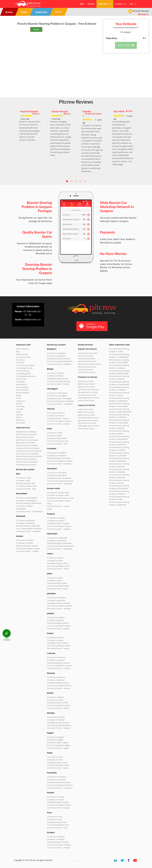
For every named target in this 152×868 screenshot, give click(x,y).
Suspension (21, 401)
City (133, 4)
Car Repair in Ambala (24, 543)
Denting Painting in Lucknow (58, 663)
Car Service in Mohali (55, 697)
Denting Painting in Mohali (58, 703)
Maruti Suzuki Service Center (89, 364)
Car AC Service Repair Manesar (59, 686)
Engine (19, 412)
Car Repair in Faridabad (56, 456)
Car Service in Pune (55, 817)
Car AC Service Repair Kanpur (59, 646)
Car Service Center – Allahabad (28, 531)
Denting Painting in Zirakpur (58, 842)
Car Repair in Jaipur (55, 580)
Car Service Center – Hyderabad (60, 549)
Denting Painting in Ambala (27, 546)
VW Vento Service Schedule (27, 462)
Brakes (19, 395)
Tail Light (20, 409)
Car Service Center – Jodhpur (58, 629)
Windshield (20, 423)
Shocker (19, 404)
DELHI (37, 114)
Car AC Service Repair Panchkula (60, 785)
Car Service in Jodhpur (56, 617)
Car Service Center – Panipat (58, 808)
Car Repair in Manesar (56, 680)
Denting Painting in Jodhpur (58, 623)
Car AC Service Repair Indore (58, 566)
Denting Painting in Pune (57, 822)
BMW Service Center (86, 384)
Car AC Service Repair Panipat (59, 805)
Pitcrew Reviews (76, 102)
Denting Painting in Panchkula (59, 782)
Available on (92, 326)
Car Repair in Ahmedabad (26, 501)
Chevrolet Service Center (88, 353)
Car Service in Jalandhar (56, 598)
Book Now (105, 4)
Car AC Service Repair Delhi (58, 441)
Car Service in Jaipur (55, 578)
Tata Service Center (86, 370)
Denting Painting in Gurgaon (58, 523)
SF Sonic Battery (22, 390)
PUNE (130, 111)
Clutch (18, 398)
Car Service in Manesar (56, 677)
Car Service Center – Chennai (58, 424)
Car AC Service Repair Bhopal (59, 381)
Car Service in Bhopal (55, 373)
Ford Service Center (86, 356)
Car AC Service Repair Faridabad (60, 461)
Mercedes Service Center (88, 392)
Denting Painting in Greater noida (60, 498)
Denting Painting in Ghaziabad (59, 478)
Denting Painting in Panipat (58, 802)
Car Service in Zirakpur (56, 837)
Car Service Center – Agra (26, 489)
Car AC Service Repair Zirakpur (59, 845)
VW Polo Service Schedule (26, 459)
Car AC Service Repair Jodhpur (59, 626)
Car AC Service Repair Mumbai (59, 725)
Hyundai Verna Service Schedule (29, 451)
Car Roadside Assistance (26, 376)
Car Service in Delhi (55, 433)
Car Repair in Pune (54, 819)
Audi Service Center (86, 381)
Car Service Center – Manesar (59, 688)
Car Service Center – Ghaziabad (59, 484)
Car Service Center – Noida (58, 768)
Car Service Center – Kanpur (58, 648)
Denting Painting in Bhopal (58, 379)
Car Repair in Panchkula (56, 780)
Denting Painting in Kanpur (58, 643)
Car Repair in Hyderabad (57, 541)
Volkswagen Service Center (89, 398)
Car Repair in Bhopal (55, 376)
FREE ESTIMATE (7, 639)
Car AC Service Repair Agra (27, 486)
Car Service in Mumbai (56, 717)
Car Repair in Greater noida (58, 495)
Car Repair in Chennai (56, 416)
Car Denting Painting (24, 368)
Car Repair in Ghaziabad (57, 475)
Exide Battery (21, 384)
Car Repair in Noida (55, 760)
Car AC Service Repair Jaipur (58, 586)
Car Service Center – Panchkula (59, 788)
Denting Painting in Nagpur (58, 742)
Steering (19, 415)
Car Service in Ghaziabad (57, 473)
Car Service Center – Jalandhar (59, 609)
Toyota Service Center (87, 372)
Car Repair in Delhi (54, 436)
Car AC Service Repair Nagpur (59, 745)
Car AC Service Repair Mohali (58, 705)
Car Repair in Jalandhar (56, 600)
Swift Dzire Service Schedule (27, 440)
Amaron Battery (22, 387)
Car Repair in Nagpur (55, 740)
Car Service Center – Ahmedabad (29, 511)
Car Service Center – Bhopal (58, 384)
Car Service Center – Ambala (27, 551)
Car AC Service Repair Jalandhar (60, 606)
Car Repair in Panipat (55, 800)
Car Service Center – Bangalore (59, 364)
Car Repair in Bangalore (56, 356)
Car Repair (20, 362)
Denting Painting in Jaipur (57, 583)
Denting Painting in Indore (57, 563)
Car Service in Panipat (56, 797)
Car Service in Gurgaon (56, 518)
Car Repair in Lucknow (56, 660)
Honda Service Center (87, 359)
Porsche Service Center (87, 395)
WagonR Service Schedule (26, 432)
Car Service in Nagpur (56, 737)
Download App (22, 354)
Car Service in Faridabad (57, 453)
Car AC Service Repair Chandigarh (60, 401)
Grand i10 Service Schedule (27, 445)
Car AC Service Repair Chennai (59, 421)
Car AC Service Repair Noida (58, 765)
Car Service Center (23, 357)
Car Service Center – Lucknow (59, 668)
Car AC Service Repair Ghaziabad (60, 481)
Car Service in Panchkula (57, 777)
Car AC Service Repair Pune (58, 825)
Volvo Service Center (86, 400)
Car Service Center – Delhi (57, 444)
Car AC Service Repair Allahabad (29, 529)
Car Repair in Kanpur (55, 640)
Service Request (22, 349)
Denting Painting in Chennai (58, 418)
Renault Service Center (87, 367)
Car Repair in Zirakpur (56, 839)
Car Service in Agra (23, 478)
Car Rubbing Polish (23, 374)
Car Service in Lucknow (56, 657)
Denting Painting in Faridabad (59, 458)
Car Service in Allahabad (26, 520)
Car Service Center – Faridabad (59, 464)
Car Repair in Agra (23, 481)
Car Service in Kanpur (56, 637)
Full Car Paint (21, 379)
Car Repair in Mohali (55, 700)
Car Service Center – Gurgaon (59, 529)
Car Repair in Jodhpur (56, 620)
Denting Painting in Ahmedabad (29, 503)
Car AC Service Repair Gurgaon (59, 526)
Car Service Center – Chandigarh (60, 404)
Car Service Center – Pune (57, 828)
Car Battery (20, 382)
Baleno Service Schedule (26, 443)
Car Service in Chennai (56, 413)
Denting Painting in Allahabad (28, 526)
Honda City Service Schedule (27, 454)
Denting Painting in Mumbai (58, 723)
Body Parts (20, 420)
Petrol (36, 29)
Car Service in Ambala (25, 540)
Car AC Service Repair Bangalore (60, 361)
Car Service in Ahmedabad (26, 498)
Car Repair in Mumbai (56, 720)
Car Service (20, 360)
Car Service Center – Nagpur (58, 748)
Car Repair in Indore (55, 561)
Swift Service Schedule (25, 437)
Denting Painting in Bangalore (59, 359)
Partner (91, 4)
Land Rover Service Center (88, 389)
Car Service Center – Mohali (58, 708)
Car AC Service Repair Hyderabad (60, 546)
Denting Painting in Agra (26, 483)
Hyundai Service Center (87, 361)
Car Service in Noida (55, 757)
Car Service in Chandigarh (57, 393)
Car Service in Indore (55, 558)
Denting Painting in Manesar (58, 683)
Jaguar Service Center (86, 387)
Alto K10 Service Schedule (26, 434)
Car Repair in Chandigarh (57, 396)
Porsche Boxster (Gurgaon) (126, 28)
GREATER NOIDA (94, 114)
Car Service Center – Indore (58, 569)
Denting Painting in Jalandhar (59, 603)
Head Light (20, 406)
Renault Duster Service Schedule (29, 456)
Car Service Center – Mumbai (59, 728)
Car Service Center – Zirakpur (59, 848)
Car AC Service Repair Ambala (28, 549)
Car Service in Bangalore (57, 353)
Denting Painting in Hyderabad (59, 543)
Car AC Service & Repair (25, 365)
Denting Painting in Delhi (57, 438)
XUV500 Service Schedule (26, 465)
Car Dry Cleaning (23, 371)
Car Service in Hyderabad (57, 538)
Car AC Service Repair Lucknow (59, 666)
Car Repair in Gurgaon (56, 521)
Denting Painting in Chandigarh (59, 398)
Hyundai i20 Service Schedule (28, 448)
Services (120, 4)
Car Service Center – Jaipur (58, 589)
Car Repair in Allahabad (25, 523)
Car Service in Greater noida (58, 493)
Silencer (19, 417)
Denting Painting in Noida (57, 762)
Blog (82, 4)
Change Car (143, 14)
